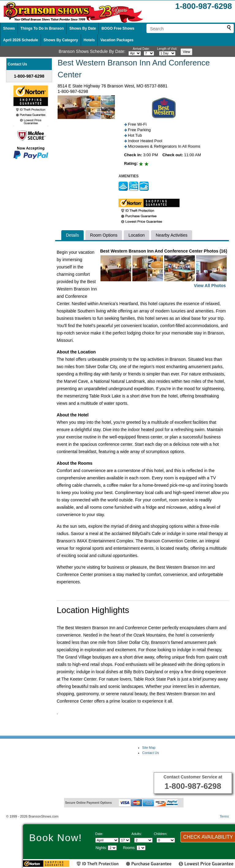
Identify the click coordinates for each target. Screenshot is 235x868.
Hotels (89, 40)
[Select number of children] (166, 840)
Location (136, 235)
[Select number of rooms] (141, 848)
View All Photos (210, 286)
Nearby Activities (171, 235)
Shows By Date (83, 28)
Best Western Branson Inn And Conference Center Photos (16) (164, 269)
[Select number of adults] (143, 840)
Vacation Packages (117, 40)
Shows (9, 28)
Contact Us (150, 753)
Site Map (149, 748)
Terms (224, 816)
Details (72, 235)
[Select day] (149, 53)
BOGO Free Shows (118, 28)
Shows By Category (61, 40)
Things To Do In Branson (42, 28)
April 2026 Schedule (21, 40)
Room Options (104, 235)
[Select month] (135, 53)
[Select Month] (107, 840)
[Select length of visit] (167, 53)
